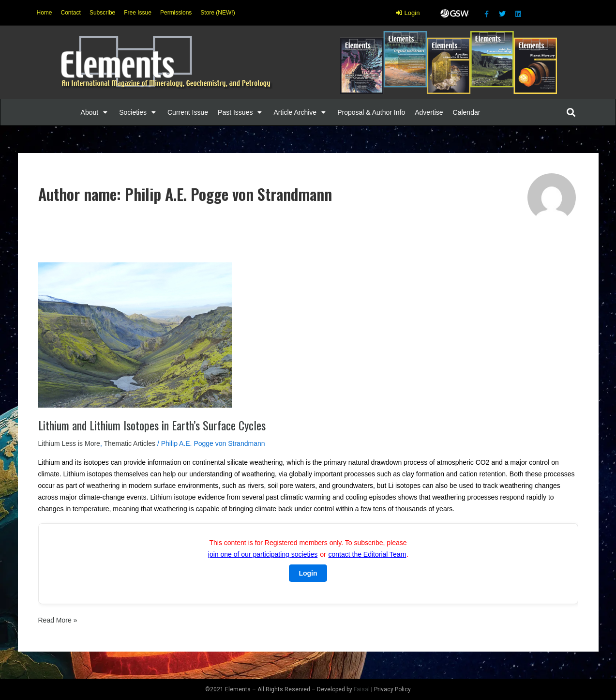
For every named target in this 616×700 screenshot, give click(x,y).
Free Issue (138, 13)
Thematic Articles (129, 443)
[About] (95, 112)
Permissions (176, 13)
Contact (71, 13)
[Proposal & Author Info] (371, 112)
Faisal (362, 689)
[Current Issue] (188, 112)
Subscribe (102, 13)
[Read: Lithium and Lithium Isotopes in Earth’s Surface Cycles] (135, 335)
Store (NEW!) (218, 13)
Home (45, 13)
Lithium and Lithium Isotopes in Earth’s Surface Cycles (152, 425)
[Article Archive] (300, 112)
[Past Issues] (241, 112)
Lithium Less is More (69, 443)
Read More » (58, 619)
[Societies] (138, 112)
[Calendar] (467, 112)
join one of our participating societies (263, 554)
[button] (90, 112)
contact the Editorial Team (367, 554)
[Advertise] (429, 112)
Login (308, 573)
